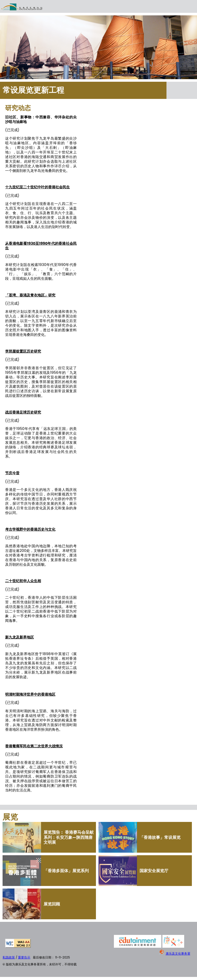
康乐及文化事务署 (178, 953)
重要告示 (24, 957)
